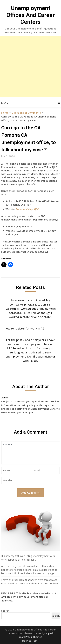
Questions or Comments (26, 113)
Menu (5, 103)
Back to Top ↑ (30, 641)
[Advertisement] (30, 66)
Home (5, 113)
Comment (31, 453)
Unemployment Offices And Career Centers (31, 15)
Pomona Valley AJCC (27, 209)
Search (5, 611)
